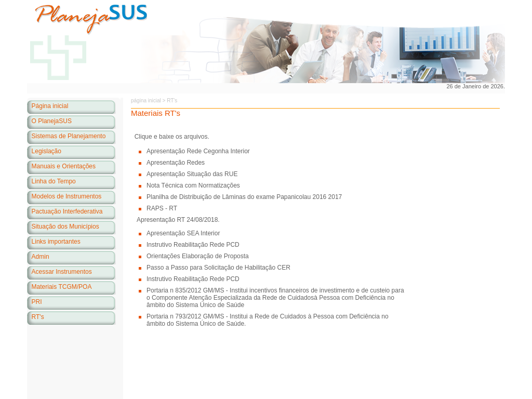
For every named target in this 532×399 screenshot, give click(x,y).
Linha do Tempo (54, 181)
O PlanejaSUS (52, 121)
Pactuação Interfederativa (67, 211)
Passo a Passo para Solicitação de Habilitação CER (218, 268)
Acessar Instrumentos (62, 272)
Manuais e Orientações (64, 166)
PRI (37, 302)
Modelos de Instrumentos (67, 196)
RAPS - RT (162, 208)
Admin (41, 257)
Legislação (46, 151)
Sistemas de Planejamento (69, 136)
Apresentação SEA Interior (183, 233)
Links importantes (56, 242)
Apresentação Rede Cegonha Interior (198, 151)
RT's (38, 317)
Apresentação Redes (176, 163)
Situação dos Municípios (65, 227)
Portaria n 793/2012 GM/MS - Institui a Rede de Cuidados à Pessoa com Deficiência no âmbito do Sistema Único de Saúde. (268, 320)
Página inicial (50, 106)
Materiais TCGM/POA (62, 287)
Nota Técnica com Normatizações (193, 185)
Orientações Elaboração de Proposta (198, 256)
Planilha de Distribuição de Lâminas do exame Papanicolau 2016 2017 (244, 197)
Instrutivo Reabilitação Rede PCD (193, 245)
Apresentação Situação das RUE (192, 174)
